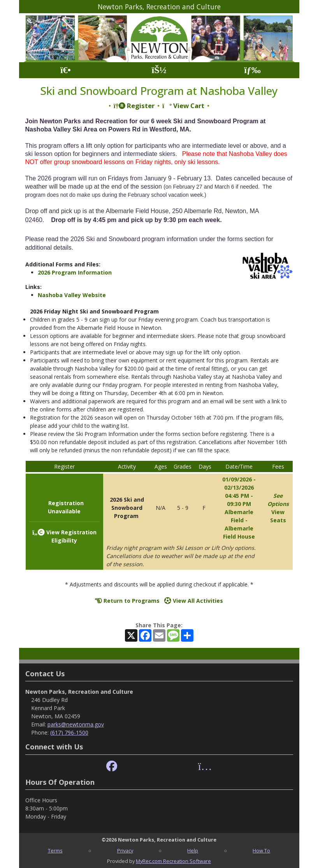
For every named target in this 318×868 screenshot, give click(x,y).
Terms (55, 850)
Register (134, 106)
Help (193, 850)
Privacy (125, 850)
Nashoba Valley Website (72, 295)
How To (261, 850)
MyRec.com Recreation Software (173, 861)
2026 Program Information (75, 272)
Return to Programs (127, 601)
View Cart (183, 106)
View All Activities (194, 601)
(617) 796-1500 (69, 732)
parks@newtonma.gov (76, 724)
